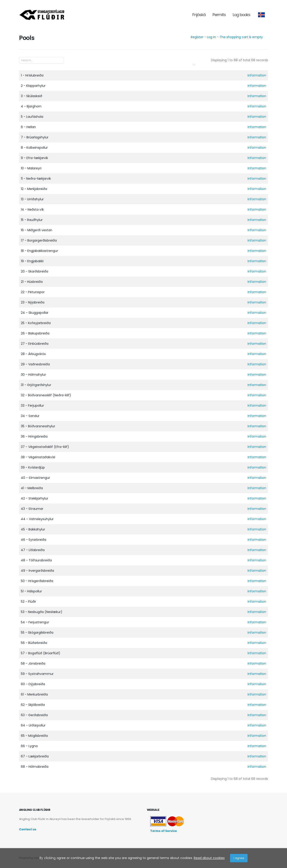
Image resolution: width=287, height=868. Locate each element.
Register (197, 37)
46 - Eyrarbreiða (34, 540)
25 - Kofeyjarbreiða (36, 323)
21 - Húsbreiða (32, 282)
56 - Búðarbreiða (34, 643)
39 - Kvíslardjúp (33, 467)
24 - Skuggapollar (35, 313)
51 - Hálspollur (31, 591)
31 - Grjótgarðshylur (36, 385)
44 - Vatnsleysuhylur (37, 519)
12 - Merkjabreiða (34, 189)
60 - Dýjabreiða (33, 684)
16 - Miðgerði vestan (37, 230)
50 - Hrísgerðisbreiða (37, 581)
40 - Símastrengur (35, 478)
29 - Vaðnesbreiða (35, 364)
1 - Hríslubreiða (32, 75)
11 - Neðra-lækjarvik (36, 179)
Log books (241, 15)
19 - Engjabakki (32, 261)
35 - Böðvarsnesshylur (38, 426)
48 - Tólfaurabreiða (36, 560)
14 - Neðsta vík (32, 209)
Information (257, 75)
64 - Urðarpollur (33, 725)
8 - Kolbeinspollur (34, 148)
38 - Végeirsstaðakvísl (38, 457)
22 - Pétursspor (33, 292)
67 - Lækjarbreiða (35, 756)
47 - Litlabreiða (33, 550)
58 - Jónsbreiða (33, 663)
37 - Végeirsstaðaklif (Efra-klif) (45, 447)
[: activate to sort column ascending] (108, 68)
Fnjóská (199, 15)
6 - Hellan (28, 127)
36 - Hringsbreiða (34, 436)
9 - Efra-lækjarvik (34, 158)
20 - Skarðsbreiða (35, 271)
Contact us (28, 829)
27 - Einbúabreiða (35, 344)
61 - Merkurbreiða (34, 694)
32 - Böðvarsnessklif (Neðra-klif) (46, 395)
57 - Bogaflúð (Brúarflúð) (41, 653)
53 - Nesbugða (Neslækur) (42, 612)
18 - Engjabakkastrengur (39, 251)
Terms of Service (164, 831)
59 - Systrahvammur (37, 674)
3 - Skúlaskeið (32, 96)
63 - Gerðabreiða (34, 715)
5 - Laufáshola (32, 117)
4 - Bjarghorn (31, 106)
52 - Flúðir (28, 602)
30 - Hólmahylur (33, 375)
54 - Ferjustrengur (35, 622)
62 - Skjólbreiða (33, 705)
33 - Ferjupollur (32, 406)
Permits (219, 15)
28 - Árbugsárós (33, 354)
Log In (211, 37)
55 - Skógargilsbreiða (37, 632)
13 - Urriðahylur (32, 199)
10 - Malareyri (31, 168)
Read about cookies (209, 858)
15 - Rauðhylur (32, 220)
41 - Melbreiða (32, 488)
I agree (239, 858)
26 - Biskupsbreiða (35, 333)
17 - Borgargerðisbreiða (39, 240)
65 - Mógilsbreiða (34, 736)
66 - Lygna (29, 746)
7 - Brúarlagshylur (35, 137)
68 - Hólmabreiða (35, 767)
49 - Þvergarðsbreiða (37, 571)
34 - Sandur (30, 416)
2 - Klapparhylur (33, 86)
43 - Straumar (32, 509)
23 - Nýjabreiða (33, 302)
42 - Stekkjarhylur (35, 498)
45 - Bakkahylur (33, 529)
